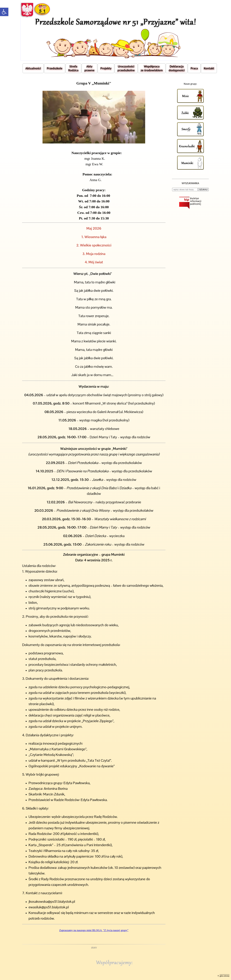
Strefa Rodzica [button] (73, 68)
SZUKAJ (203, 189)
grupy (94, 947)
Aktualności (33, 68)
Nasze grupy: (190, 84)
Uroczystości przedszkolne (126, 68)
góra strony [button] (225, 976)
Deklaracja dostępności (177, 68)
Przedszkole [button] (55, 68)
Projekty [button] (106, 68)
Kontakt (209, 68)
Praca (194, 68)
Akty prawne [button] (89, 68)
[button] (4, 12)
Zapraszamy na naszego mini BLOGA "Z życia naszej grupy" (94, 930)
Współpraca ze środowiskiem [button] (152, 68)
